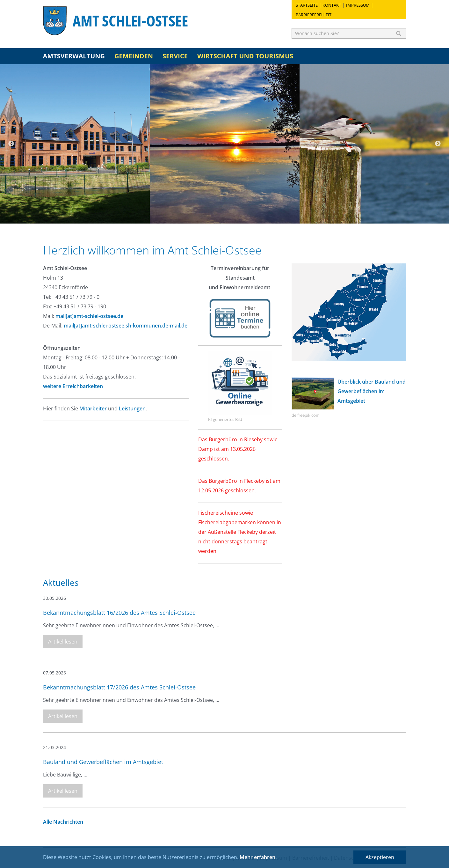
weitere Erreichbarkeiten (74, 386)
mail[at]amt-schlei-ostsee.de (89, 316)
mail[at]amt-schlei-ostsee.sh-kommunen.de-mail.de (126, 326)
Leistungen (132, 408)
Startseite (307, 5)
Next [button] (438, 144)
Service (175, 56)
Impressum (358, 5)
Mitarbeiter (93, 408)
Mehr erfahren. (258, 857)
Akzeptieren (380, 857)
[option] (75, 144)
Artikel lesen (63, 642)
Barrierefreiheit (314, 15)
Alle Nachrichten (63, 822)
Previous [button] (11, 144)
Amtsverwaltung (74, 56)
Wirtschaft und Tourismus (245, 56)
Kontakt (332, 5)
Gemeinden (134, 56)
